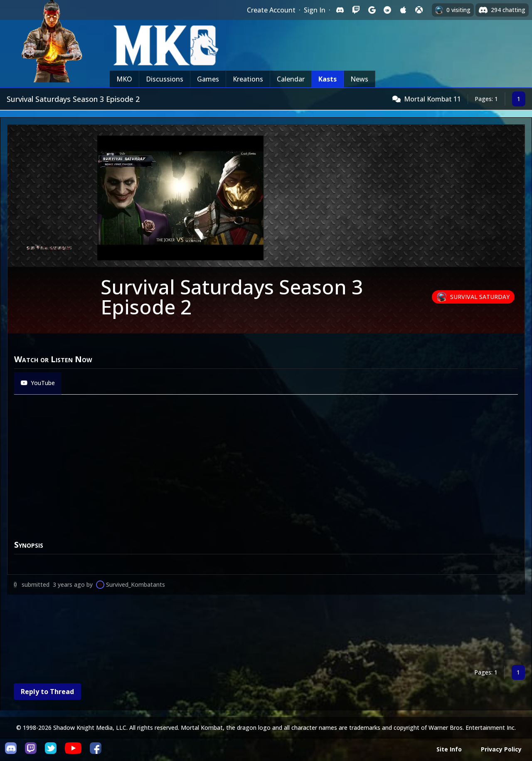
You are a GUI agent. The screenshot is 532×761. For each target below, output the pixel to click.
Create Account (271, 10)
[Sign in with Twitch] (356, 10)
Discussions (165, 79)
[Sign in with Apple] (403, 10)
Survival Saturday (480, 297)
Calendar (291, 79)
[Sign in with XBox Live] (419, 10)
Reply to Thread (47, 692)
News (359, 79)
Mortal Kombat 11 (432, 99)
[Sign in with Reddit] (387, 10)
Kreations (248, 79)
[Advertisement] (256, 631)
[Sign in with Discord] (340, 10)
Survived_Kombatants (135, 584)
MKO (124, 79)
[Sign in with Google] (372, 10)
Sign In (315, 10)
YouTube (38, 383)
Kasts (328, 79)
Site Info (449, 749)
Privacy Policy (501, 749)
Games (208, 79)
